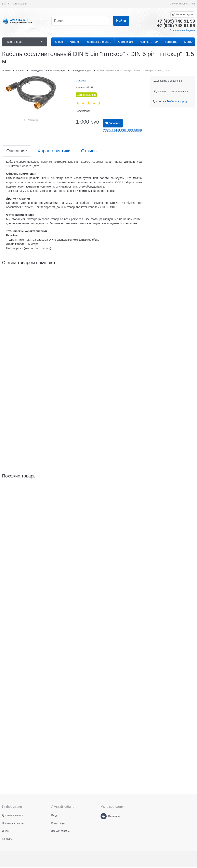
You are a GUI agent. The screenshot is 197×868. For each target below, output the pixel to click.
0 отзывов (81, 81)
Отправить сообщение (182, 30)
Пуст (192, 4)
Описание (17, 151)
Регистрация (19, 4)
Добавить (114, 123)
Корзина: (184, 14)
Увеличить (33, 120)
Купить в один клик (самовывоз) (122, 130)
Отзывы (89, 151)
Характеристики (54, 151)
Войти (5, 4)
